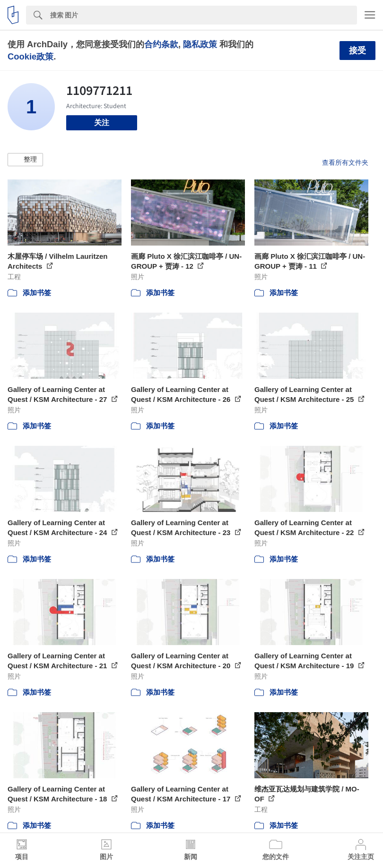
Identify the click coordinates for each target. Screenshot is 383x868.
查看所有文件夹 (345, 162)
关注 (102, 123)
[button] (25, 160)
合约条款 (161, 44)
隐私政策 (200, 44)
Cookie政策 (30, 56)
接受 (357, 51)
